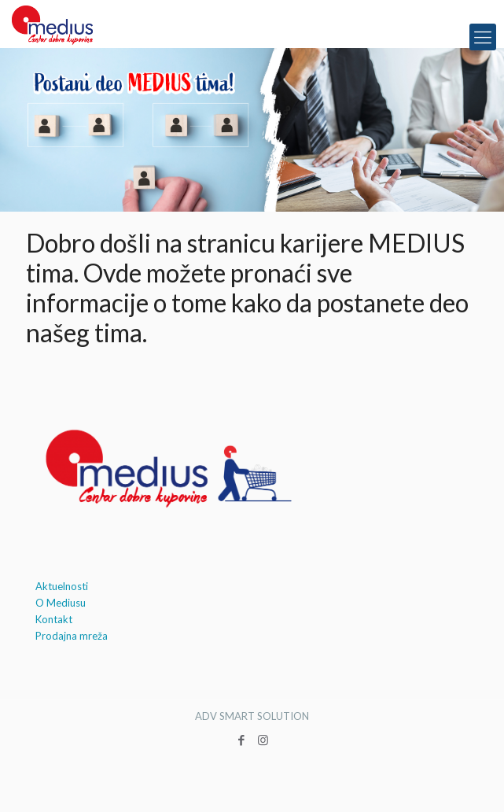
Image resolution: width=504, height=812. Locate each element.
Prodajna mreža (72, 636)
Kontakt (54, 619)
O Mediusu (61, 603)
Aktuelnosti (62, 586)
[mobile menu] (483, 37)
